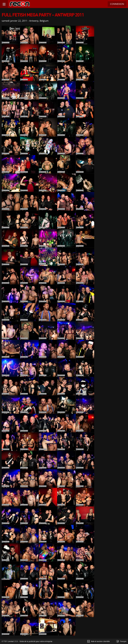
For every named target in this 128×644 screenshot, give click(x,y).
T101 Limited (9, 641)
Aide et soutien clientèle (100, 641)
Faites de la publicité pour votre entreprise (36, 641)
